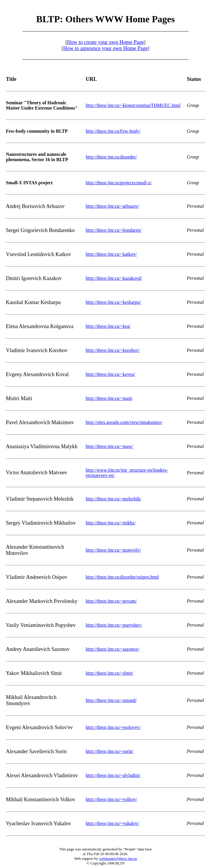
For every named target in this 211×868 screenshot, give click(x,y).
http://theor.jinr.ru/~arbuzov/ (112, 206)
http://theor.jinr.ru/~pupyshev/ (114, 625)
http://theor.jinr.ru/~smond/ (111, 700)
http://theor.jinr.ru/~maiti (109, 398)
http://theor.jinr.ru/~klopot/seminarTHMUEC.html (133, 105)
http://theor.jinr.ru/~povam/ (111, 601)
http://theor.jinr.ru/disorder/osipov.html (122, 577)
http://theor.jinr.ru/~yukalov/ (112, 823)
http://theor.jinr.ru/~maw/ (109, 446)
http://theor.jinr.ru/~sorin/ (109, 751)
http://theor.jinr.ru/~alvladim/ (113, 775)
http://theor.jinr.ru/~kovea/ (110, 374)
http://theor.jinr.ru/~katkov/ (111, 254)
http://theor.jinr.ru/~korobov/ (113, 350)
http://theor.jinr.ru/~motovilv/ (113, 550)
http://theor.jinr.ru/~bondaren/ (114, 230)
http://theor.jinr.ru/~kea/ (108, 326)
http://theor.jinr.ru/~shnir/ (109, 673)
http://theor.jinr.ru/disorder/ (111, 157)
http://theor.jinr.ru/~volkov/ (111, 799)
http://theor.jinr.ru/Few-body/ (113, 131)
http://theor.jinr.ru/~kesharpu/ (113, 302)
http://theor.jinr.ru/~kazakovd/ (114, 278)
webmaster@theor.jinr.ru (118, 858)
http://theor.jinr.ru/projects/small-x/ (119, 183)
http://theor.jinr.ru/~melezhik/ (113, 499)
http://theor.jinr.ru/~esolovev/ (113, 727)
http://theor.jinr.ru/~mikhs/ (111, 523)
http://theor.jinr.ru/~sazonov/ (113, 649)
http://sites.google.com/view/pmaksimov (124, 422)
